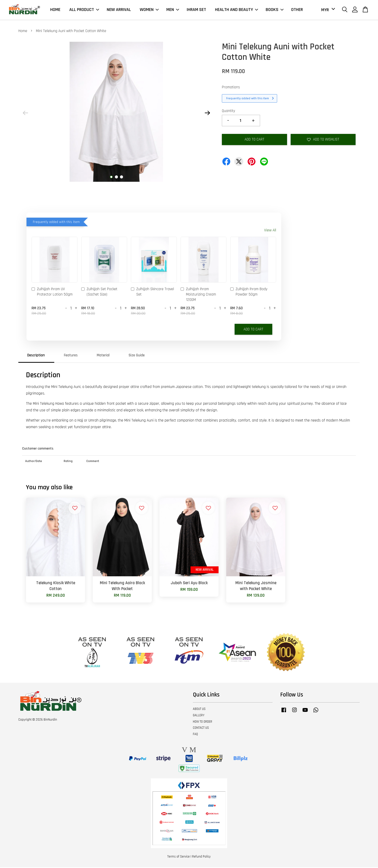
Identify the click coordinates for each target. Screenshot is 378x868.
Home (23, 32)
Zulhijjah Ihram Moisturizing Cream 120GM (198, 295)
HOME (55, 10)
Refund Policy (201, 857)
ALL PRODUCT (84, 10)
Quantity (228, 112)
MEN (173, 10)
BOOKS (275, 10)
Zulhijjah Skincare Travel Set (152, 292)
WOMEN (149, 10)
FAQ (195, 735)
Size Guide (137, 356)
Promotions (231, 88)
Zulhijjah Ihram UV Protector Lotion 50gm (52, 292)
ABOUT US (199, 710)
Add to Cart (253, 330)
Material (103, 356)
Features (71, 356)
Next (207, 114)
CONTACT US (201, 729)
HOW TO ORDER (202, 722)
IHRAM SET (196, 10)
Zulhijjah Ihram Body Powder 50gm (249, 292)
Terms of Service (179, 857)
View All (270, 231)
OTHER (297, 10)
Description (36, 356)
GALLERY (199, 716)
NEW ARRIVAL (119, 10)
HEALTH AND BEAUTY (237, 10)
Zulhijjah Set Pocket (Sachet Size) (99, 292)
